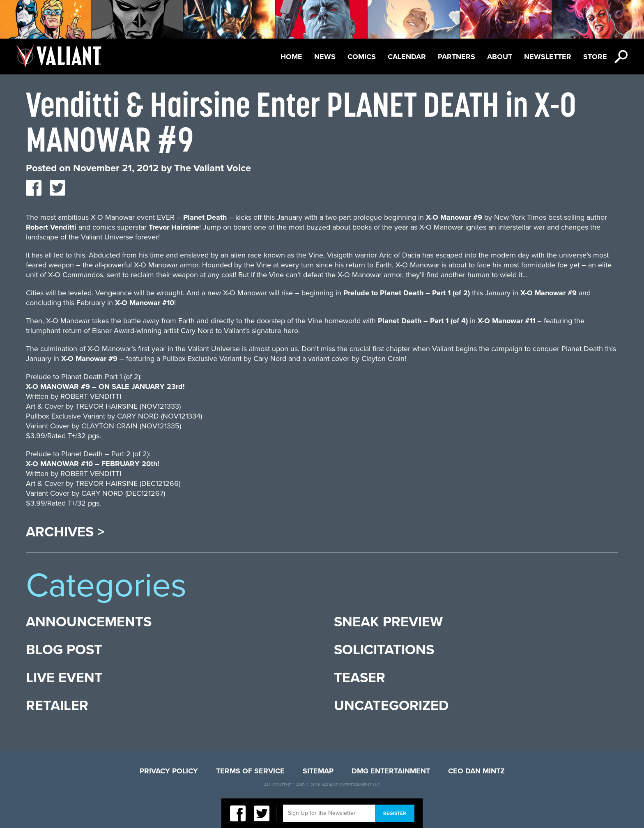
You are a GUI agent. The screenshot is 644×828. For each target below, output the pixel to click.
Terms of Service (250, 771)
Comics (362, 57)
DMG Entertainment (391, 771)
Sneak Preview (388, 622)
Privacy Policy (169, 771)
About (500, 57)
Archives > (65, 532)
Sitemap (318, 771)
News (325, 57)
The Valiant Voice (213, 168)
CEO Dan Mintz (476, 771)
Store (595, 57)
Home (291, 57)
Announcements (89, 622)
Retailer (57, 706)
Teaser (360, 678)
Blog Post (64, 650)
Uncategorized (391, 706)
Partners (457, 57)
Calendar (407, 57)
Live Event (64, 678)
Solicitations (384, 650)
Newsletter (548, 57)
